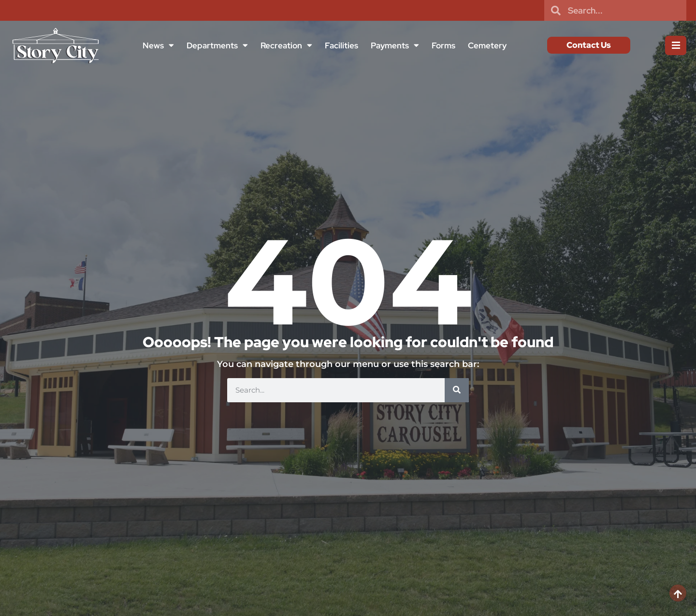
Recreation (286, 45)
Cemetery (487, 45)
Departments (217, 45)
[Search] (457, 390)
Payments (394, 45)
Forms (443, 45)
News (158, 45)
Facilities (341, 45)
